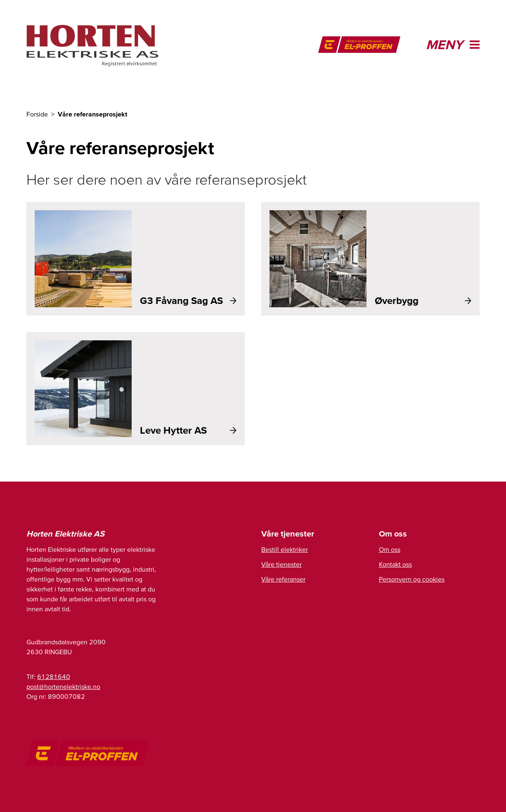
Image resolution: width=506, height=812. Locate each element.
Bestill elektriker (285, 549)
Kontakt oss (395, 564)
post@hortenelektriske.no (63, 686)
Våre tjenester (281, 564)
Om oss (390, 549)
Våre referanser (283, 579)
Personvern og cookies (412, 579)
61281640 (54, 677)
